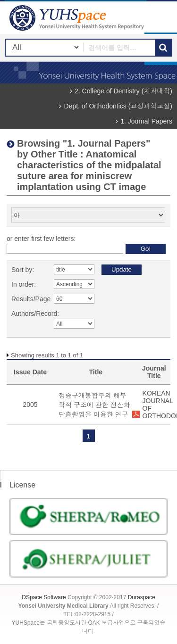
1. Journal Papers (146, 121)
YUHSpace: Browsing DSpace (78, 18)
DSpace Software (44, 597)
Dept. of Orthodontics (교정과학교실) (118, 106)
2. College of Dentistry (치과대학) (123, 91)
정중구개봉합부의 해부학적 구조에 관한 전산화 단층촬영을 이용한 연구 (94, 405)
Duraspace (142, 597)
